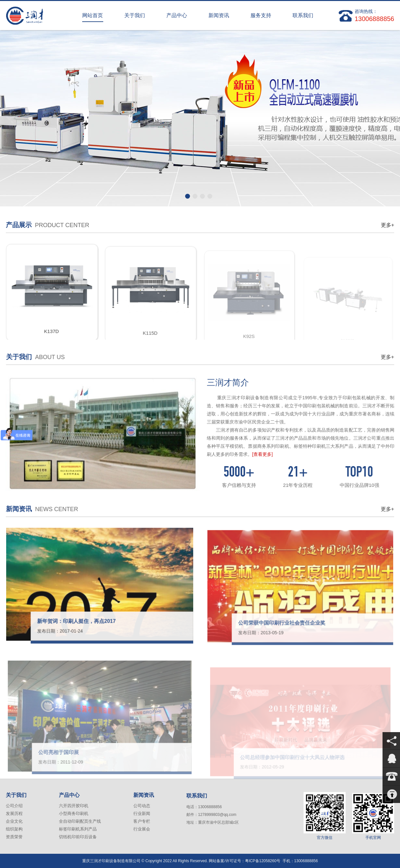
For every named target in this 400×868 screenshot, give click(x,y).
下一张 (389, 116)
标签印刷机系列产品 (78, 829)
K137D (52, 338)
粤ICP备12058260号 (263, 861)
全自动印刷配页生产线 (80, 821)
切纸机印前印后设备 (78, 837)
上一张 (11, 116)
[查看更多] (267, 454)
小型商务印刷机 (74, 813)
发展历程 (14, 813)
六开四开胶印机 (74, 806)
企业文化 (14, 821)
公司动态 (142, 806)
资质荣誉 (14, 837)
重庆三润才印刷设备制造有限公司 (38, 16)
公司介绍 (14, 806)
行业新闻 (142, 813)
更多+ (388, 225)
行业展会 (142, 829)
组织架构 (14, 829)
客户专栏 (142, 821)
